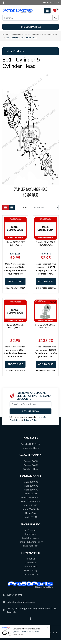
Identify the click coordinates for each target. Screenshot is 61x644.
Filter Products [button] (15, 51)
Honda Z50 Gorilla (30, 509)
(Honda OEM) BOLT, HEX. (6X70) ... (46, 243)
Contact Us (30, 563)
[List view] (12, 207)
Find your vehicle (31, 27)
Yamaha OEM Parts (30, 444)
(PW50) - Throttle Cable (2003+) (26, 632)
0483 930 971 (15, 595)
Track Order (30, 534)
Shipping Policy (30, 546)
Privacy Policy (31, 420)
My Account (30, 530)
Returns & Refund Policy (31, 542)
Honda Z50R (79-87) (30, 497)
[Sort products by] (44, 207)
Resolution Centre (30, 538)
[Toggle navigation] (47, 11)
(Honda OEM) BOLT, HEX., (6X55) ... (15, 326)
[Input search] (27, 18)
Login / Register (51, 3)
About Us (30, 559)
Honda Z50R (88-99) (30, 501)
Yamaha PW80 (30, 465)
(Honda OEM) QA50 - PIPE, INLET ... (46, 326)
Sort (25, 207)
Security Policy (30, 574)
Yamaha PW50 (30, 461)
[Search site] (56, 18)
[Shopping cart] (55, 11)
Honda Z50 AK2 (30, 490)
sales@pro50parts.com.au (21, 602)
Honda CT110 (30, 517)
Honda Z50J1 (31, 494)
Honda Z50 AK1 (30, 486)
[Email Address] (30, 404)
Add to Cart (15, 281)
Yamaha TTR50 (30, 469)
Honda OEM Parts (31, 448)
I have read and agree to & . (28, 418)
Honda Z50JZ (30, 505)
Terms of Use (30, 566)
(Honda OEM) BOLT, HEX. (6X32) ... (15, 243)
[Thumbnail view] (5, 207)
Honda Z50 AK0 (30, 482)
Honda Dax (30, 513)
